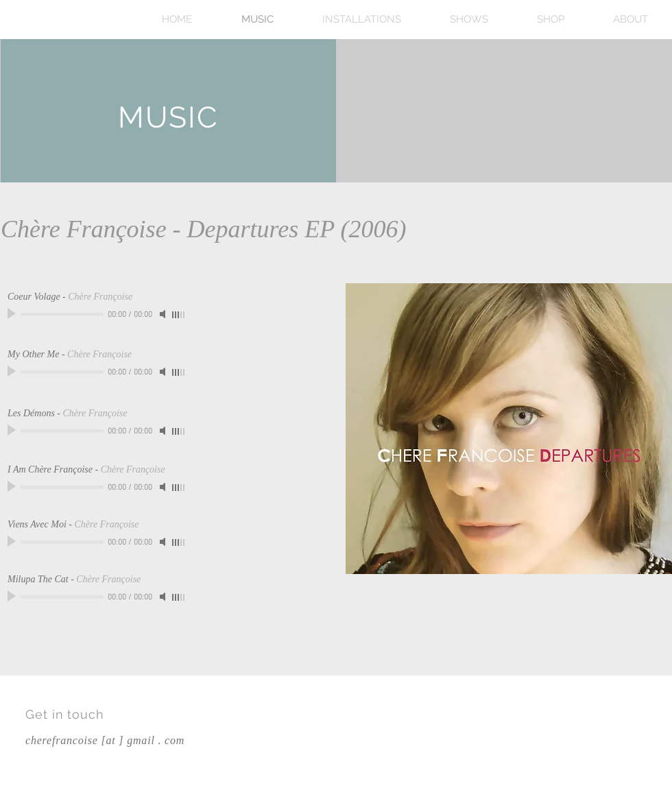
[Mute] (164, 314)
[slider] (179, 315)
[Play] (13, 314)
